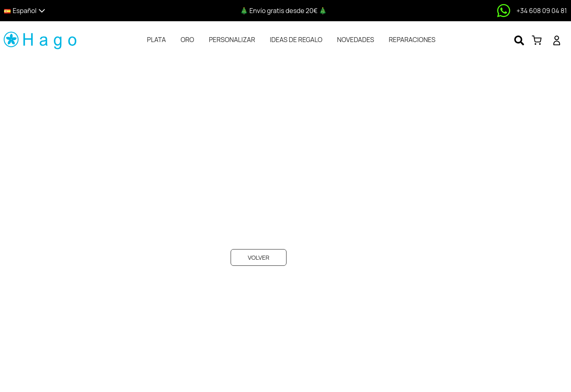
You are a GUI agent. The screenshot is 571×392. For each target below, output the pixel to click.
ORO (187, 40)
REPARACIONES (412, 40)
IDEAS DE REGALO (296, 40)
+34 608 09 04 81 (542, 11)
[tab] (156, 40)
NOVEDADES (356, 40)
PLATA (156, 40)
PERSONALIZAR (232, 40)
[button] (72, 11)
